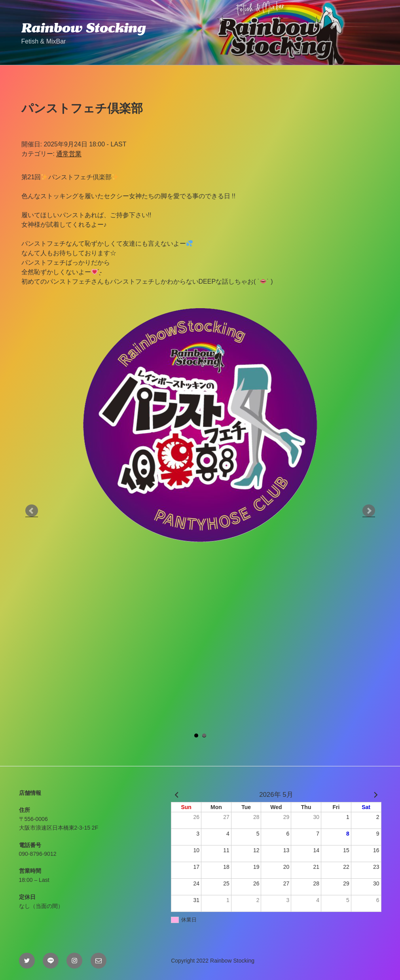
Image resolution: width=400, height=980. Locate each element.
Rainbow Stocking (83, 28)
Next (369, 511)
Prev (32, 511)
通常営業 (69, 154)
